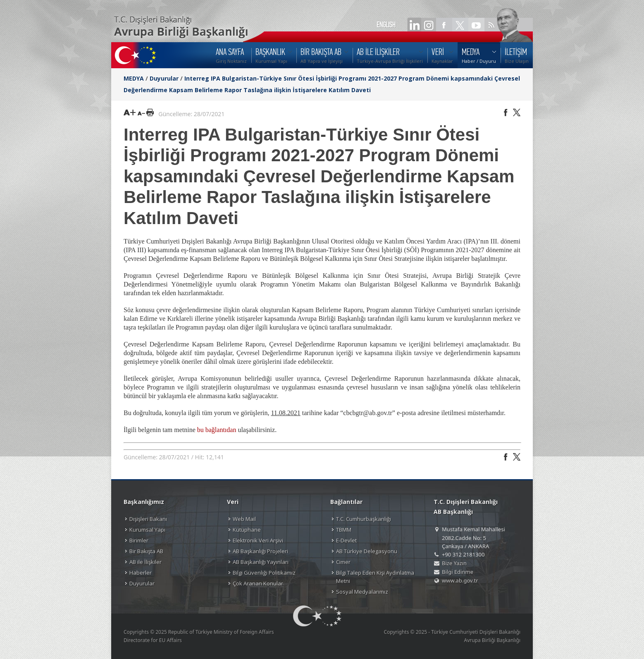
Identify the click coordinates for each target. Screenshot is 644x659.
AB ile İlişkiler (145, 562)
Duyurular (164, 78)
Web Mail (244, 519)
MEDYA (134, 78)
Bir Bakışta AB (146, 551)
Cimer (343, 562)
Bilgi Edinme (458, 572)
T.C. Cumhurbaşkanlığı (364, 519)
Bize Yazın (454, 563)
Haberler (141, 573)
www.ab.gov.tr (460, 580)
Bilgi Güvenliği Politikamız (264, 573)
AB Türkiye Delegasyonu (367, 551)
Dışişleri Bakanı (148, 519)
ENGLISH (386, 25)
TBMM (344, 530)
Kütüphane (247, 530)
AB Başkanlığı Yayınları (261, 562)
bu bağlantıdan (217, 430)
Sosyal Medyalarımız (362, 592)
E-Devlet (346, 540)
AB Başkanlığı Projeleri (260, 551)
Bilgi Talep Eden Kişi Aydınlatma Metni (375, 577)
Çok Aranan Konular (258, 583)
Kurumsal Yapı (147, 530)
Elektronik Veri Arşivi (258, 540)
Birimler (139, 540)
